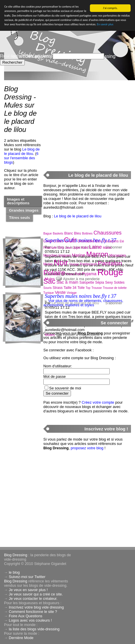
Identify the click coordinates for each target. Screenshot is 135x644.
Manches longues (57, 255)
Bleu (77, 233)
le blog (14, 572)
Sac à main (67, 282)
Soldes (119, 282)
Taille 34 (70, 288)
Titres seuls (19, 218)
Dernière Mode (21, 638)
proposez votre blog (87, 448)
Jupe (76, 248)
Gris (61, 248)
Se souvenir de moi (65, 388)
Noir (61, 263)
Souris (47, 288)
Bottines (87, 234)
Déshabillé (86, 241)
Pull (78, 274)
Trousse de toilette (115, 288)
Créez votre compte (98, 402)
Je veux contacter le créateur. (33, 599)
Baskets (58, 234)
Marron (97, 254)
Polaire (54, 273)
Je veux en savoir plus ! (28, 590)
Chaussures (108, 233)
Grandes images (24, 210)
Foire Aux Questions (25, 616)
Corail (48, 241)
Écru (99, 241)
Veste (60, 292)
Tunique (49, 293)
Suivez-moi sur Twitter (27, 577)
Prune (70, 274)
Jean (68, 248)
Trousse (97, 288)
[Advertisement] (87, 122)
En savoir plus (105, 24)
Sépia (100, 282)
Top (88, 288)
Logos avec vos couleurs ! (30, 620)
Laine (95, 247)
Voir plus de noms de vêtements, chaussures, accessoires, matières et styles (83, 303)
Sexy (109, 282)
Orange (74, 264)
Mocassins (118, 255)
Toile (81, 288)
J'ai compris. (110, 8)
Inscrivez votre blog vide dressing (36, 607)
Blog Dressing (16, 555)
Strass (58, 288)
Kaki (85, 248)
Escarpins (111, 241)
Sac (49, 281)
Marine (79, 255)
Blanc (69, 233)
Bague (48, 234)
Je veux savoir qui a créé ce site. (36, 594)
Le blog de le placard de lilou (22, 151)
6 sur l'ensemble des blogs (21, 158)
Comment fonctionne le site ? (33, 612)
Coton (58, 241)
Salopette (87, 282)
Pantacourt (88, 264)
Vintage (72, 293)
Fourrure (50, 248)
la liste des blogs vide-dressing (34, 629)
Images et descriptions (18, 201)
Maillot (107, 248)
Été (122, 241)
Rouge (110, 272)
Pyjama (89, 274)
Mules (48, 264)
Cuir (70, 240)
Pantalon (110, 263)
